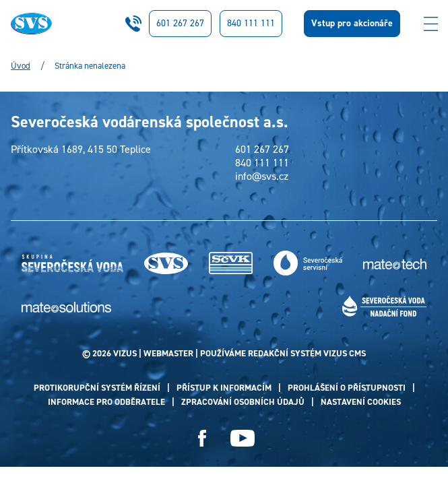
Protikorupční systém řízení (97, 388)
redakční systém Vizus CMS (307, 353)
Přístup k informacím (224, 388)
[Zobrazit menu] (430, 24)
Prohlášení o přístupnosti (347, 388)
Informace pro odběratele (106, 402)
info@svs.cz (262, 176)
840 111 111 (251, 23)
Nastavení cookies (361, 402)
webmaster (168, 353)
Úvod (21, 66)
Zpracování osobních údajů (243, 402)
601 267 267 (180, 23)
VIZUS (125, 353)
